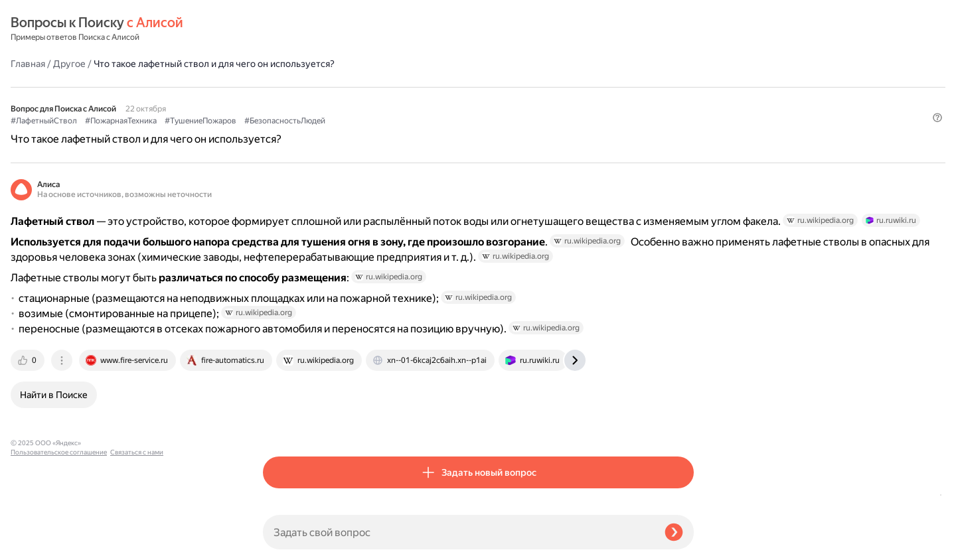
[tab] (281, 423)
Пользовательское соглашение (59, 535)
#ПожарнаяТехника (373, 87)
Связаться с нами (37, 544)
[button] (686, 109)
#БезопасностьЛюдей (537, 87)
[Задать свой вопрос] (458, 532)
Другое (322, 29)
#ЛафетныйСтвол (296, 87)
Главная (280, 29)
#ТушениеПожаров (453, 87)
